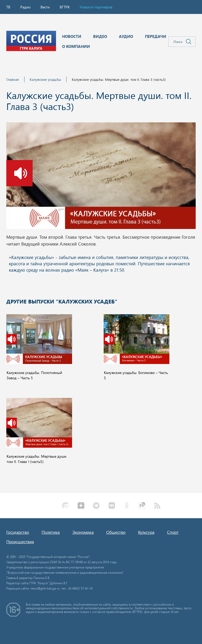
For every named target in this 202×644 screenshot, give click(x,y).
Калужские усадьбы (45, 79)
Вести (45, 7)
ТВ (8, 7)
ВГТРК (65, 7)
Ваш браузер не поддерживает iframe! (101, 267)
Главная (13, 79)
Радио (25, 7)
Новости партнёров (96, 7)
